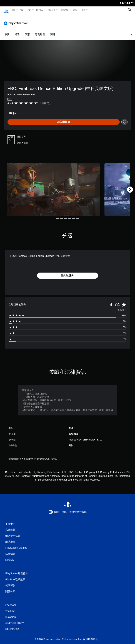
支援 (83, 10)
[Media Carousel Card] (54, 186)
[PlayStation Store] (17, 19)
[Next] (130, 186)
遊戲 (13, 10)
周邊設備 (52, 10)
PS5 (22, 10)
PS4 (30, 10)
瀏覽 (53, 31)
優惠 (27, 31)
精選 (17, 31)
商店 (75, 10)
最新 (7, 31)
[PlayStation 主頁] (6, 10)
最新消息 (64, 10)
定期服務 (40, 31)
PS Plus (39, 10)
